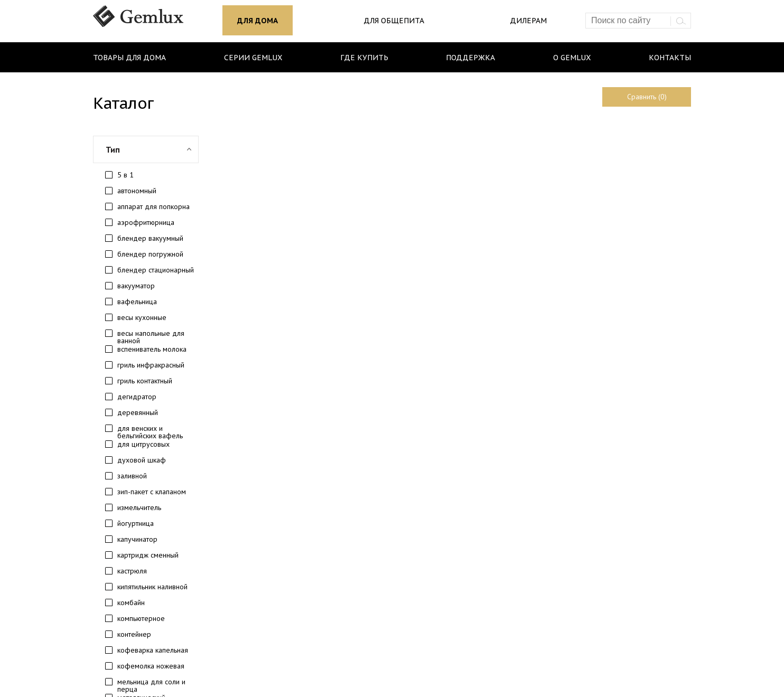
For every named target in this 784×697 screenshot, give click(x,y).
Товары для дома (129, 58)
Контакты (670, 58)
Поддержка (470, 58)
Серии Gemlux (253, 58)
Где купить (364, 58)
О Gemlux (572, 58)
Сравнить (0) (647, 97)
